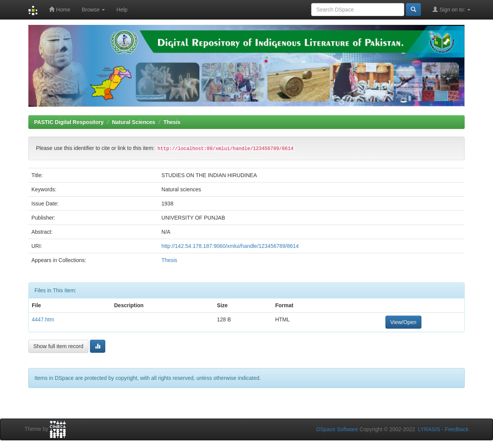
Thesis (172, 122)
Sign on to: (451, 9)
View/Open (403, 322)
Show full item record (58, 346)
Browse (94, 10)
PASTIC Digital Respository (69, 122)
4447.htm (43, 319)
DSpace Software (337, 429)
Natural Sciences (133, 122)
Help (122, 10)
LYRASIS (429, 429)
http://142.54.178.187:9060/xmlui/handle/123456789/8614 (230, 246)
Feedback (457, 429)
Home (60, 9)
